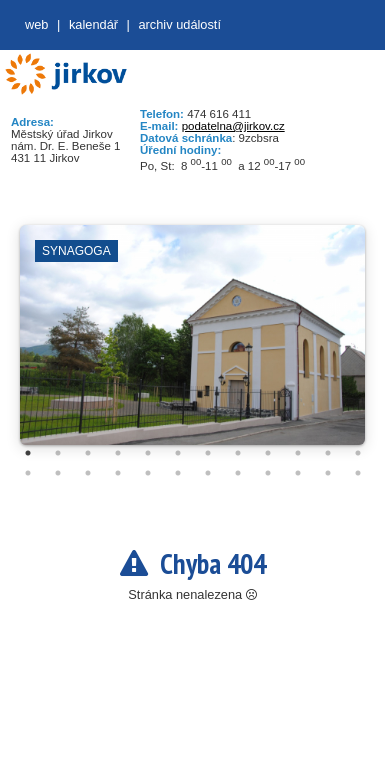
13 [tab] (28, 473)
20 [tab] (238, 473)
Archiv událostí (179, 24)
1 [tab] (28, 453)
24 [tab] (358, 473)
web (36, 24)
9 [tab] (268, 453)
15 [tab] (88, 473)
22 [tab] (298, 473)
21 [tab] (268, 473)
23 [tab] (328, 473)
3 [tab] (88, 453)
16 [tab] (118, 473)
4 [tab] (118, 453)
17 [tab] (148, 473)
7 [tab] (208, 453)
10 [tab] (298, 453)
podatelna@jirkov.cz (233, 126)
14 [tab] (58, 473)
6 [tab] (178, 453)
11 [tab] (328, 453)
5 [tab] (148, 453)
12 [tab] (358, 453)
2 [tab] (58, 453)
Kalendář (93, 24)
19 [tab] (208, 473)
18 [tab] (178, 473)
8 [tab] (238, 453)
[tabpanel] (192, 345)
